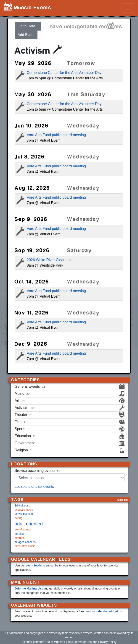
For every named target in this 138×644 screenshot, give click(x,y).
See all (123, 500)
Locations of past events (34, 487)
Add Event (26, 35)
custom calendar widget (101, 611)
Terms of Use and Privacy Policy (95, 642)
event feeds (34, 565)
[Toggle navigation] (128, 8)
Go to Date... (28, 26)
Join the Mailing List (29, 588)
